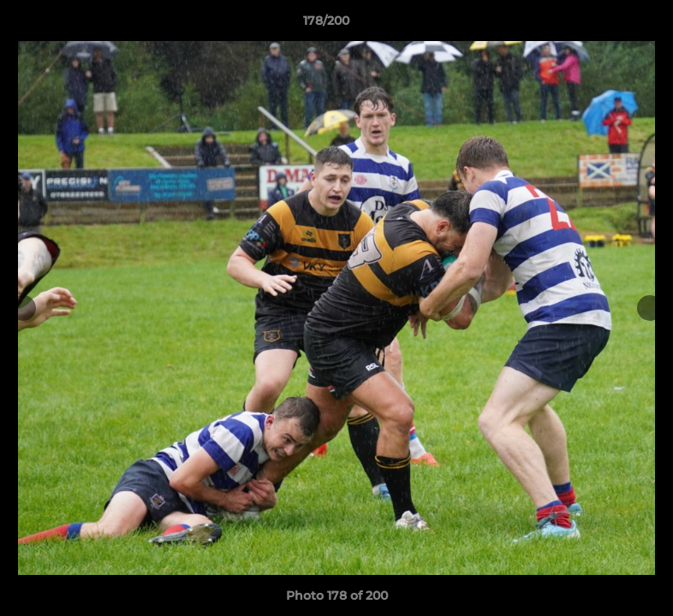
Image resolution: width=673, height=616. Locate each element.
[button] (601, 25)
